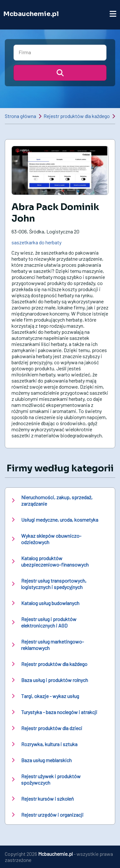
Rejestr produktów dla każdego (77, 116)
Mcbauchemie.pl (31, 14)
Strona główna (20, 116)
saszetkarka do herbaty (36, 242)
